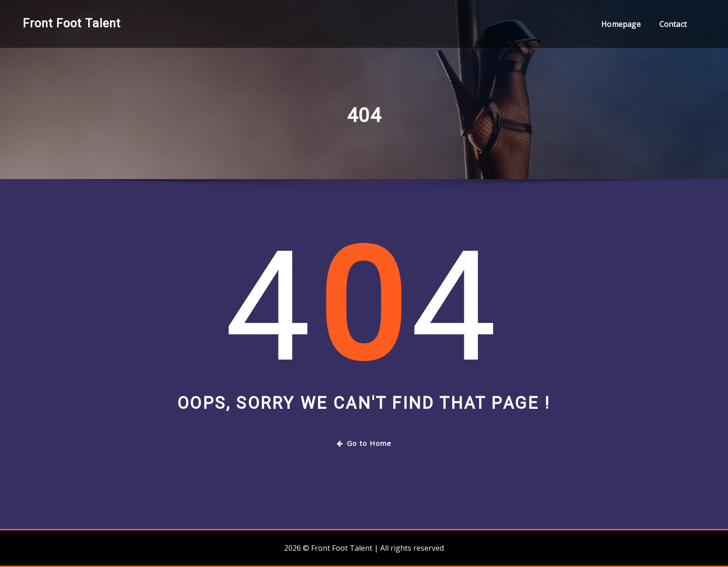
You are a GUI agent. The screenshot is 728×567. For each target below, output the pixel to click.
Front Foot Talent (72, 23)
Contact (673, 24)
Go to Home (364, 443)
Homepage (621, 24)
